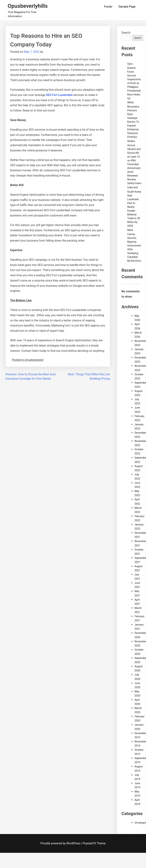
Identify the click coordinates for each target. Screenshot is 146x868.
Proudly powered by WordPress (61, 843)
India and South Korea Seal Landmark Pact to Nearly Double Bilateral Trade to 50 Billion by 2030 (134, 207)
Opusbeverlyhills (28, 6)
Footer (108, 7)
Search (126, 33)
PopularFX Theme (94, 843)
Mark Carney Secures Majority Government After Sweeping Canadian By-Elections (134, 245)
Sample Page (127, 7)
